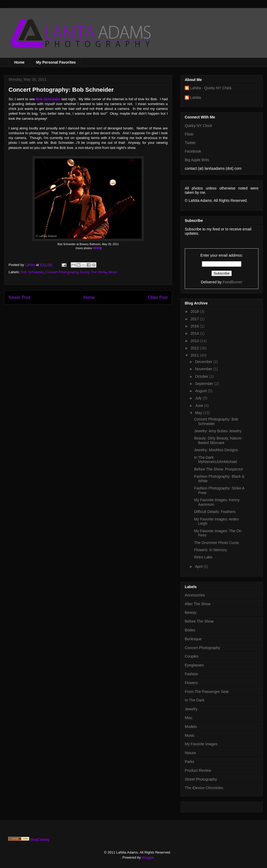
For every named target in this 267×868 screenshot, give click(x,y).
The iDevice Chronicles (204, 788)
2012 (195, 348)
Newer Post (19, 297)
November (204, 369)
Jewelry (191, 709)
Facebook (193, 151)
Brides (190, 630)
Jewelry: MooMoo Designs (216, 450)
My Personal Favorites (56, 62)
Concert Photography (61, 272)
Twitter (190, 143)
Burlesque (193, 639)
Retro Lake (203, 557)
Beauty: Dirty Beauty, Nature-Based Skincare (218, 440)
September (205, 384)
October (202, 376)
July (199, 398)
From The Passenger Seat (207, 692)
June (199, 406)
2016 (195, 326)
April (199, 566)
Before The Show (199, 621)
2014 (195, 333)
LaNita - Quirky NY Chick (211, 88)
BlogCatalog (40, 840)
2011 (195, 355)
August (201, 391)
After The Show (198, 604)
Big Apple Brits (197, 160)
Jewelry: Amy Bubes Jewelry (218, 431)
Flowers (191, 683)
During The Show (93, 272)
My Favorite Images (201, 744)
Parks (190, 762)
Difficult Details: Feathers (215, 512)
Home (19, 62)
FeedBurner (233, 282)
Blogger (148, 857)
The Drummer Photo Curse (217, 543)
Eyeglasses (194, 665)
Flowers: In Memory (211, 550)
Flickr (189, 134)
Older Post (158, 297)
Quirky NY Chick (198, 126)
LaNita (30, 265)
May (199, 413)
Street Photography (201, 779)
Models (191, 727)
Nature (190, 753)
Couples (192, 656)
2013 (195, 341)
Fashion (191, 674)
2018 (195, 311)
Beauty (191, 612)
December (204, 362)
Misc (189, 718)
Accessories (195, 595)
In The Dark (195, 700)
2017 (195, 319)
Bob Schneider (32, 272)
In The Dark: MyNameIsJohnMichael (216, 460)
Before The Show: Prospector (219, 469)
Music (113, 272)
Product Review (198, 770)
